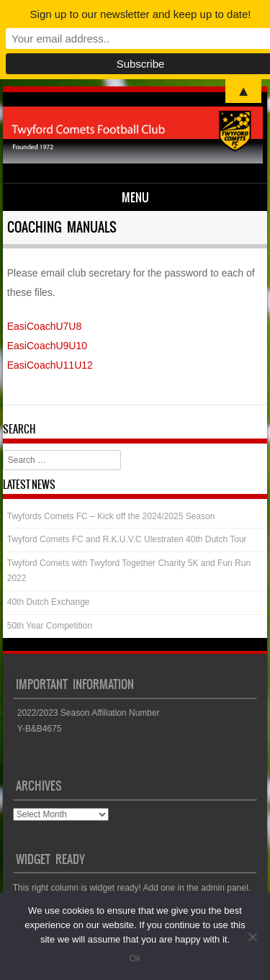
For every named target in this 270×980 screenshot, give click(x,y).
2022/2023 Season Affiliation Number (89, 713)
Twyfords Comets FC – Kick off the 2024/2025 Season (111, 516)
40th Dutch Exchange (49, 602)
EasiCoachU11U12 (50, 365)
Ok (135, 958)
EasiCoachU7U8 (45, 326)
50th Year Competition (50, 626)
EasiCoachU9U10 (47, 346)
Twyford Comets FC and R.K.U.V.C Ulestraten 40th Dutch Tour (127, 539)
